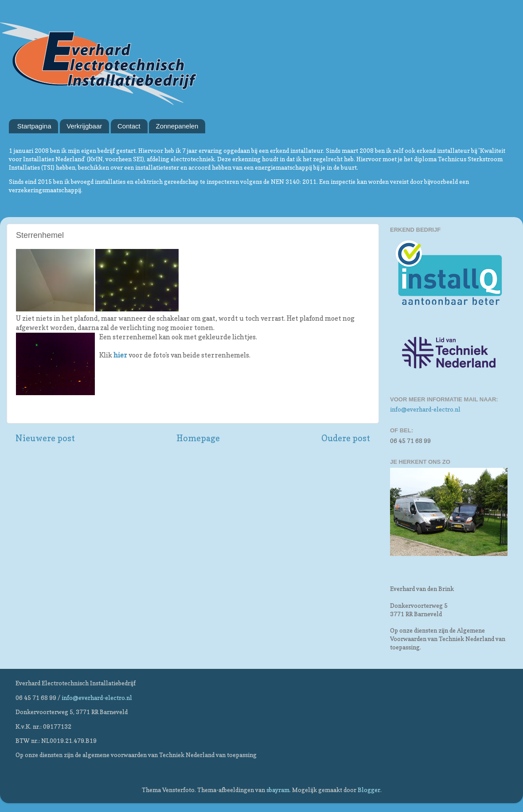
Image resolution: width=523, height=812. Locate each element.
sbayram (278, 790)
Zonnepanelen (177, 126)
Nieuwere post (45, 438)
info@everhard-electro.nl (425, 409)
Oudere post (346, 438)
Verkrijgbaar (84, 126)
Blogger (369, 790)
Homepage (198, 438)
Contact (129, 126)
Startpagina (34, 126)
